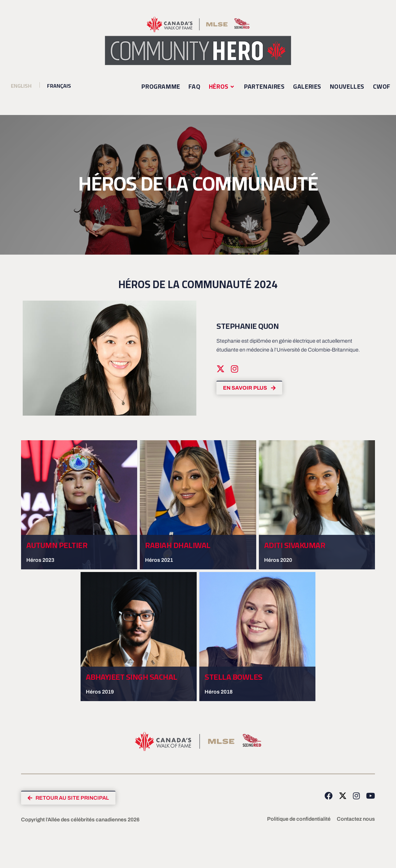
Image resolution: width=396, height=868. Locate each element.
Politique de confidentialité (299, 820)
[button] (70, 798)
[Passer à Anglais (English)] (21, 86)
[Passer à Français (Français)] (56, 86)
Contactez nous (356, 820)
